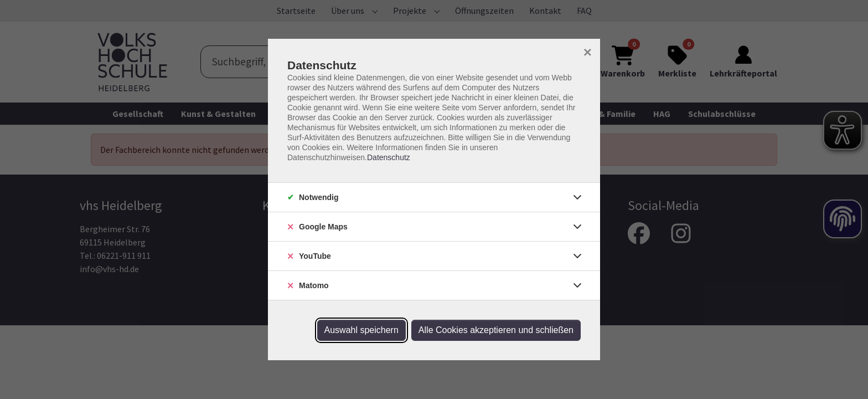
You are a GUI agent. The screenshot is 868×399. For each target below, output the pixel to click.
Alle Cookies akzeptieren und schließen (496, 330)
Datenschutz (389, 157)
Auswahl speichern (361, 330)
